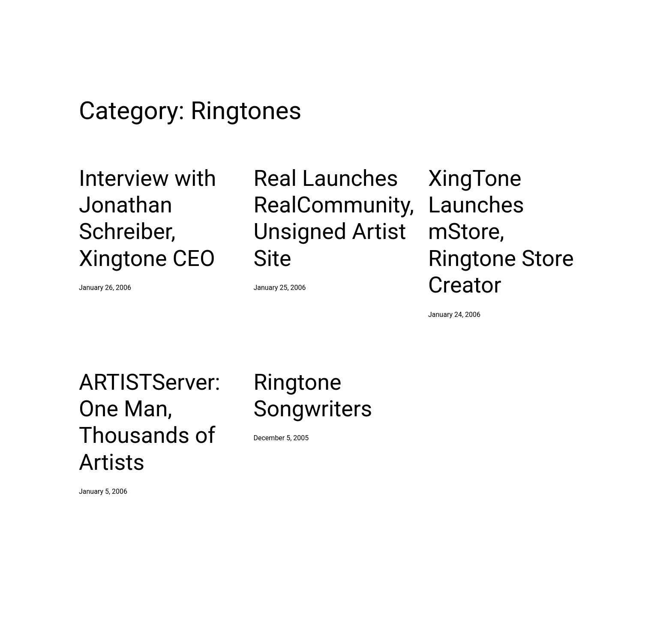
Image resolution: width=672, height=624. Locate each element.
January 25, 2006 (280, 288)
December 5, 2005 (281, 438)
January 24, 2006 (454, 315)
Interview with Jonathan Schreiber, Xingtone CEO (147, 218)
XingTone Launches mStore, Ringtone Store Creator (501, 232)
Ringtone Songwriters (313, 396)
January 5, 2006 (103, 491)
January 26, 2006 (105, 288)
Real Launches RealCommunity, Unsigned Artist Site (334, 218)
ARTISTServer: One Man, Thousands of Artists (150, 422)
